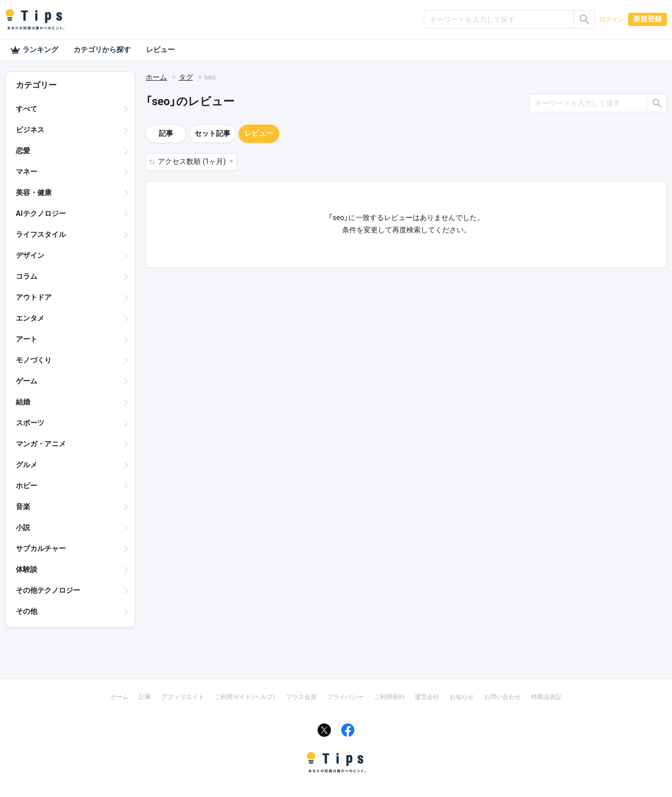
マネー (27, 172)
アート (27, 339)
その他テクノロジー (48, 590)
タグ (186, 77)
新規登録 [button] (647, 19)
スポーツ (30, 423)
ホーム (156, 77)
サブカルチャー (41, 548)
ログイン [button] (612, 19)
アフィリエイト (183, 697)
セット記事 (212, 133)
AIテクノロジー (41, 213)
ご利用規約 (389, 697)
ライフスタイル (41, 234)
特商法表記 (546, 697)
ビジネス (30, 130)
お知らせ (462, 697)
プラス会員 (301, 697)
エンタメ (30, 318)
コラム (27, 276)
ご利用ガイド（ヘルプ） (245, 697)
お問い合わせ (502, 697)
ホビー (27, 486)
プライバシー (345, 697)
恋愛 (23, 151)
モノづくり (34, 360)
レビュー (160, 50)
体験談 (27, 569)
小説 (23, 527)
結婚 (23, 402)
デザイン (30, 255)
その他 (27, 611)
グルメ (27, 465)
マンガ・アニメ (41, 444)
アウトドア (34, 297)
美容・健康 (34, 192)
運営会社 (427, 697)
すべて (27, 109)
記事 (166, 133)
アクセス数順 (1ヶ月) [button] (193, 161)
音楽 (23, 506)
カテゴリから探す (102, 50)
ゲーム (27, 381)
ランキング (34, 50)
